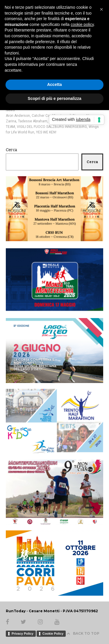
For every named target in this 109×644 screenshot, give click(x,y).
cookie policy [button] (82, 24)
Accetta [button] (54, 84)
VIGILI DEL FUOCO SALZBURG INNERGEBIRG (52, 127)
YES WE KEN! (46, 132)
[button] (101, 9)
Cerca (11, 150)
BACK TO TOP (83, 633)
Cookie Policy (53, 634)
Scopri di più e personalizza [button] (54, 98)
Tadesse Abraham (33, 121)
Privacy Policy (23, 634)
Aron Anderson (18, 116)
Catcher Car (41, 116)
